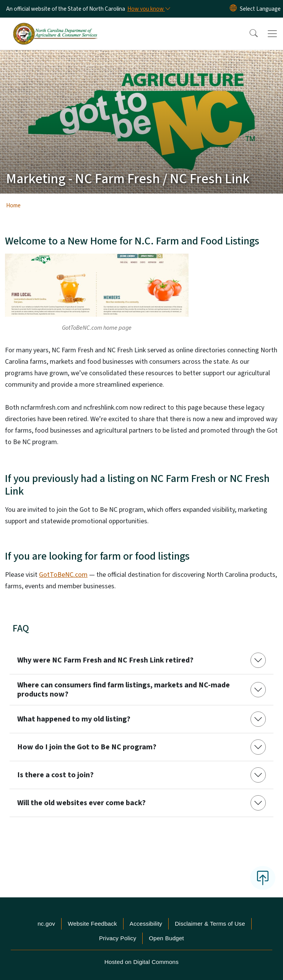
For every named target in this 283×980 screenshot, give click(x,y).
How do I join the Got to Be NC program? (87, 747)
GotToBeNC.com (63, 575)
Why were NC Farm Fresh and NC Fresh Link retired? (105, 660)
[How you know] (148, 9)
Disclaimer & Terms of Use (210, 924)
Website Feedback (92, 924)
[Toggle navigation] (272, 34)
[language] (260, 9)
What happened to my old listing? (74, 719)
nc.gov (46, 924)
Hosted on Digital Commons (141, 962)
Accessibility (146, 924)
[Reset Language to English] (233, 9)
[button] (249, 34)
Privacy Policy (118, 938)
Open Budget (166, 938)
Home (13, 205)
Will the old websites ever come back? (81, 803)
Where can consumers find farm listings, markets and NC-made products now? (124, 690)
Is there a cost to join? (55, 775)
